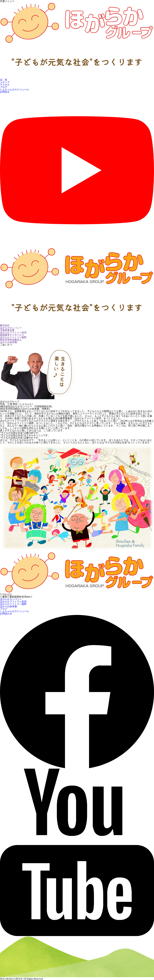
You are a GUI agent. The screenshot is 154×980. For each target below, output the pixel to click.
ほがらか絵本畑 (8, 606)
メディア (5, 82)
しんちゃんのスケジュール (14, 89)
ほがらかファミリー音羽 (13, 602)
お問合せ (5, 92)
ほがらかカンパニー (11, 599)
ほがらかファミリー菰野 (13, 604)
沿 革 (4, 80)
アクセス (5, 85)
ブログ (4, 87)
